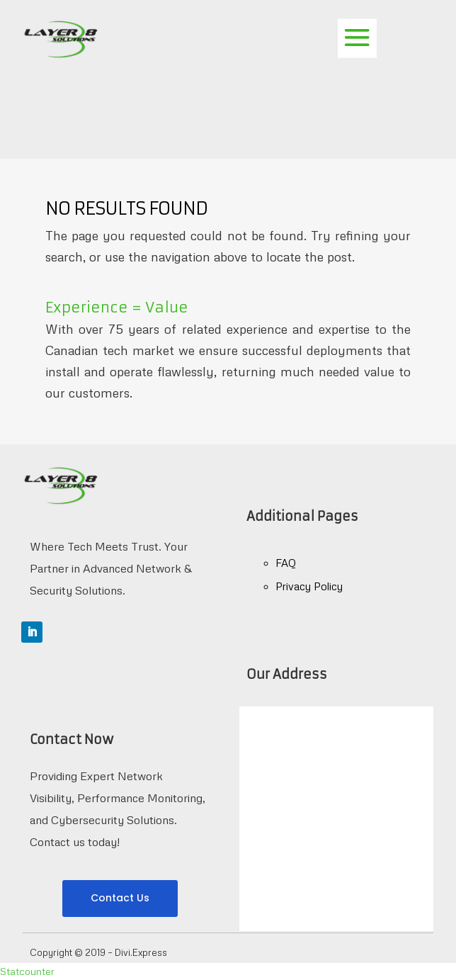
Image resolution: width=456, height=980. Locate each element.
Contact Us (120, 898)
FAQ (286, 563)
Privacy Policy (309, 586)
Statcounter (27, 971)
